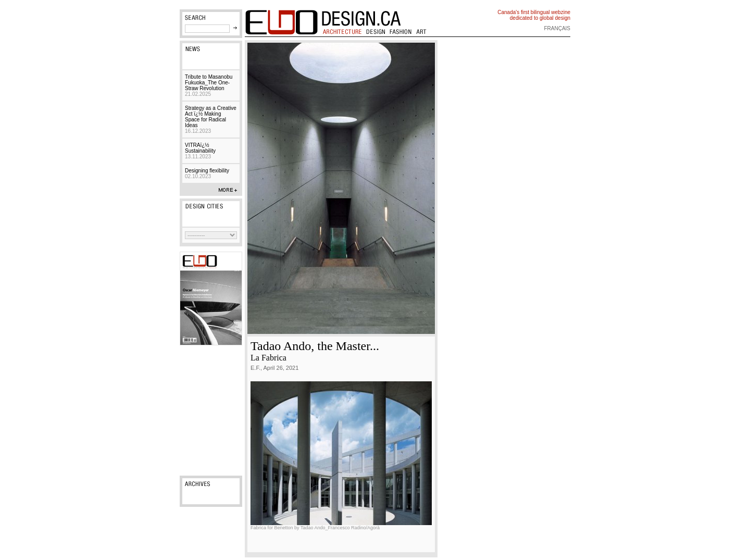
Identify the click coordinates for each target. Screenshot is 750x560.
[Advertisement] (211, 410)
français (557, 28)
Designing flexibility (207, 173)
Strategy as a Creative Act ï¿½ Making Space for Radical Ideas (211, 120)
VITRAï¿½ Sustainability (200, 151)
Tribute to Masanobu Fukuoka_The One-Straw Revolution (209, 85)
